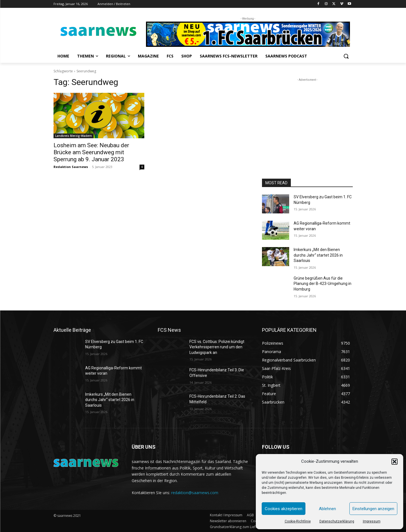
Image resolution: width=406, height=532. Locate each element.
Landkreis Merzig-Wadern (74, 136)
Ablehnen (327, 509)
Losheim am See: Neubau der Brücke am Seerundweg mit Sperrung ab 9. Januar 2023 (91, 152)
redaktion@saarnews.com (195, 493)
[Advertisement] (307, 118)
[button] (395, 462)
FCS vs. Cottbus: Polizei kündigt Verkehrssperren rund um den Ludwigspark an (217, 347)
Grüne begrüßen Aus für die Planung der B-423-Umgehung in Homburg (323, 284)
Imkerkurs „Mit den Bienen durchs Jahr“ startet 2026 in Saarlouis (318, 255)
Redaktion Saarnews (71, 167)
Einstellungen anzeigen (373, 509)
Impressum (372, 521)
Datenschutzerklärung (337, 521)
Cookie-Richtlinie (298, 521)
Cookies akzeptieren (284, 509)
